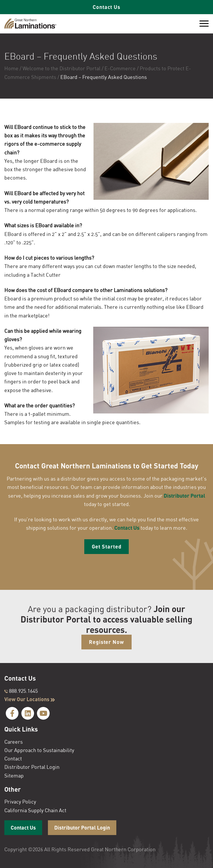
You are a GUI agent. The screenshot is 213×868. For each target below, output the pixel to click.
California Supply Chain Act (35, 810)
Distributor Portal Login (32, 767)
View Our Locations (30, 699)
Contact (13, 758)
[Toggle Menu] (204, 24)
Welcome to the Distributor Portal (61, 68)
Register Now (106, 642)
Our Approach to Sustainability (39, 750)
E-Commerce (120, 68)
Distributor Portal (184, 496)
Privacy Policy (20, 802)
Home (11, 68)
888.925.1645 (21, 691)
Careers (14, 742)
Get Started (107, 546)
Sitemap (14, 775)
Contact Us (106, 7)
